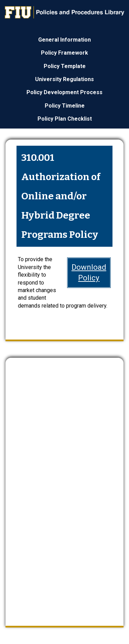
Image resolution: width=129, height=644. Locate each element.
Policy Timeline (65, 106)
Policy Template (65, 66)
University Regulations (64, 79)
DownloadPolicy (89, 272)
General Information (64, 40)
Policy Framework (64, 53)
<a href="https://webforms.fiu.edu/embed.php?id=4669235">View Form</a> (64, 486)
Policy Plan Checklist (65, 119)
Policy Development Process (64, 92)
